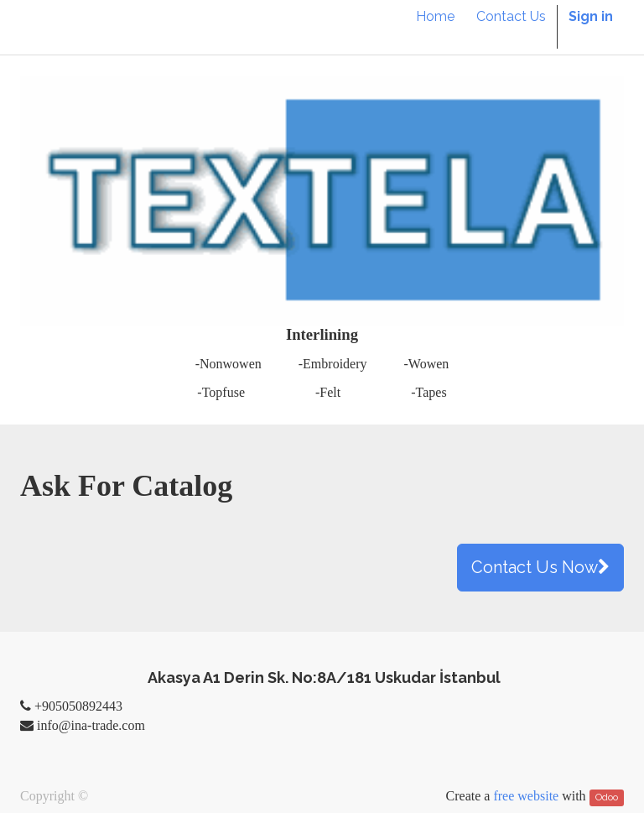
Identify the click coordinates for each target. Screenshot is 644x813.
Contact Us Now (540, 567)
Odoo (607, 797)
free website (526, 796)
